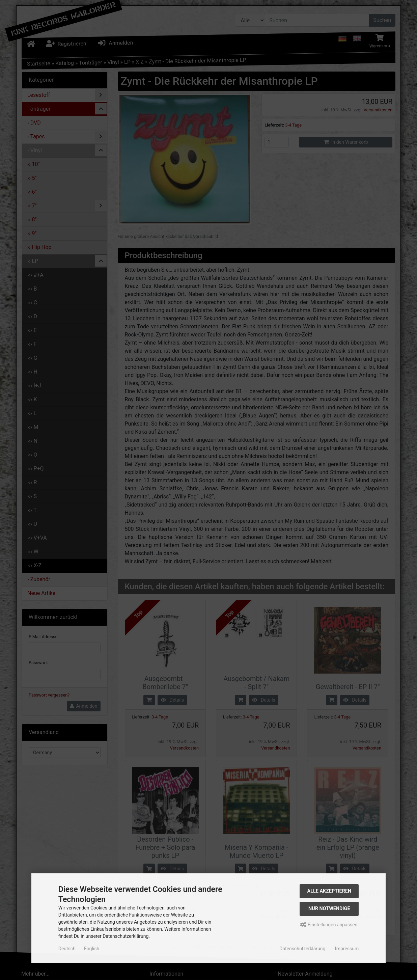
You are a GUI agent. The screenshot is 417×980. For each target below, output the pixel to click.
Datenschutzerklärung (302, 949)
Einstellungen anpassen (329, 925)
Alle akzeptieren (329, 891)
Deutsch (67, 949)
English (92, 949)
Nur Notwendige (329, 909)
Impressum (347, 949)
